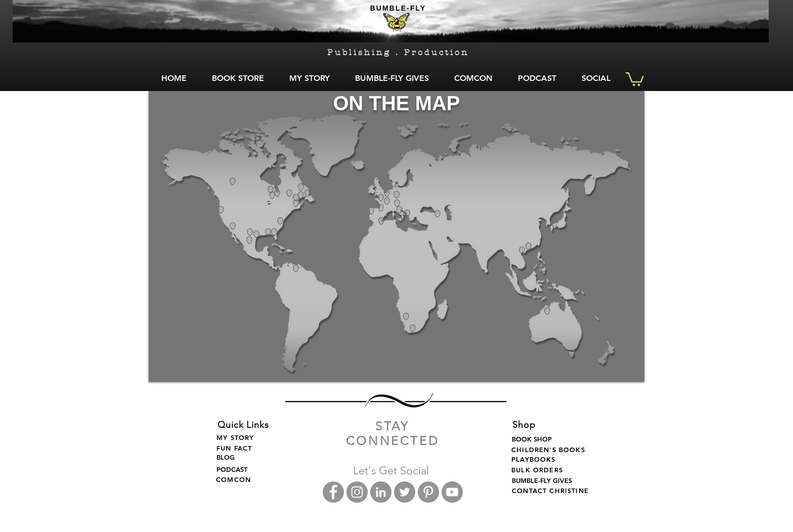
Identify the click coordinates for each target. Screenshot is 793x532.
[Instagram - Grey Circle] (357, 492)
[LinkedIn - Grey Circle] (381, 492)
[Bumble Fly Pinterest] (428, 492)
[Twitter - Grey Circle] (405, 492)
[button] (635, 78)
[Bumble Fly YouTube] (452, 492)
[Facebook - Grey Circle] (333, 492)
